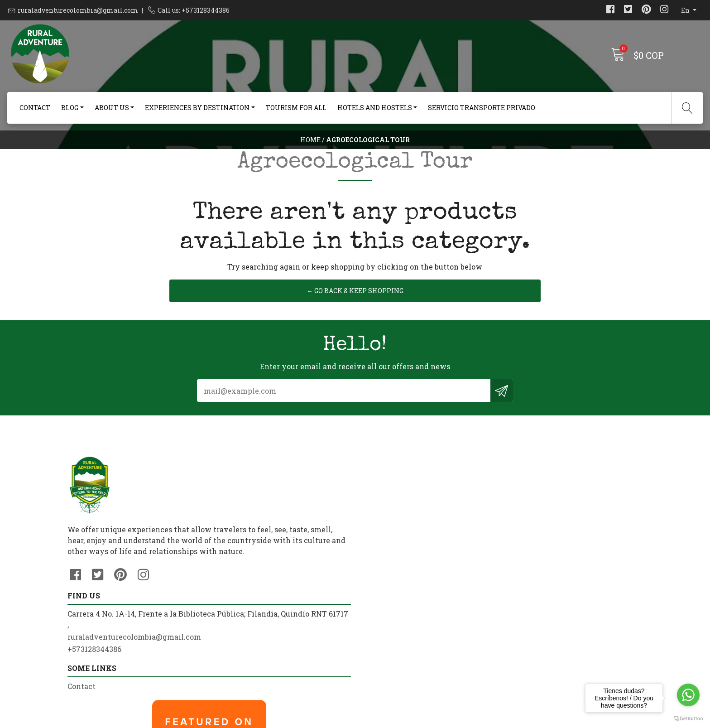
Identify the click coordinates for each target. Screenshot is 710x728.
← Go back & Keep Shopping (355, 361)
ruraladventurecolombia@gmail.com (78, 10)
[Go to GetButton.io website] (688, 719)
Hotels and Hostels (375, 108)
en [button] (686, 10)
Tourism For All (296, 108)
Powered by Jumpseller (427, 719)
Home (310, 156)
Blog (70, 108)
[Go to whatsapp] (688, 695)
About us (112, 108)
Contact (35, 108)
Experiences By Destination (197, 108)
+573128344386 (242, 611)
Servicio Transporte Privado (482, 108)
